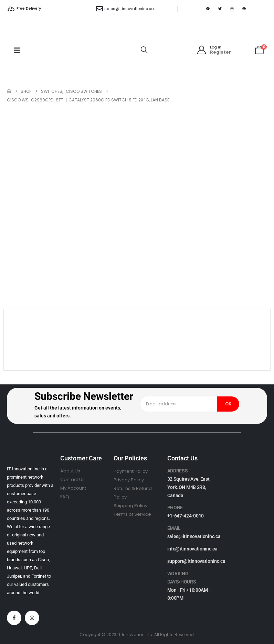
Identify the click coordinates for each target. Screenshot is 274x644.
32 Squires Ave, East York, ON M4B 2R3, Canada (188, 487)
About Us (70, 471)
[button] (144, 50)
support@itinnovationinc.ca (196, 561)
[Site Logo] (83, 50)
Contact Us (72, 479)
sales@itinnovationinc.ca (129, 9)
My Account (73, 488)
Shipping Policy (130, 506)
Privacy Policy (129, 480)
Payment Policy (131, 471)
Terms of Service (132, 514)
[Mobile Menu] (17, 50)
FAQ (65, 497)
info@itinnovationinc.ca (192, 549)
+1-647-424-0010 (186, 516)
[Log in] (214, 50)
